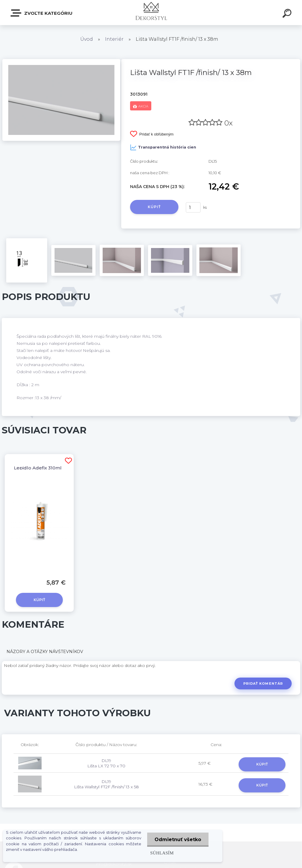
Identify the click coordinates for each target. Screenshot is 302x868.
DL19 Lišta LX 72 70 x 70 (106, 763)
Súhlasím (162, 853)
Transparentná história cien (163, 147)
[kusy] (193, 207)
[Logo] (151, 13)
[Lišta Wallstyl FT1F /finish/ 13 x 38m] (61, 61)
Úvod (87, 39)
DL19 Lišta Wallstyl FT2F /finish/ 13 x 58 (106, 784)
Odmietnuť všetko (178, 840)
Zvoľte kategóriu (42, 13)
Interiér (114, 39)
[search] (288, 14)
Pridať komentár (263, 683)
